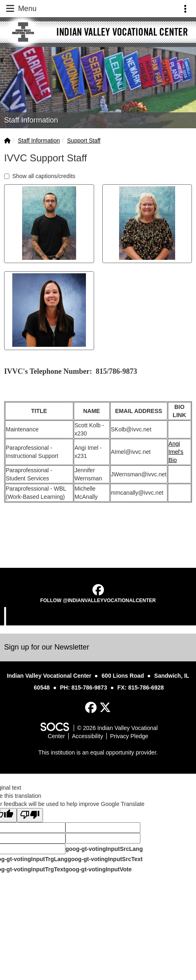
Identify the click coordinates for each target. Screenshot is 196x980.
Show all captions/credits (40, 176)
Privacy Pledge (129, 736)
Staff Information (39, 141)
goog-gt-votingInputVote (98, 869)
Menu (20, 9)
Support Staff (84, 141)
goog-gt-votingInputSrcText (105, 859)
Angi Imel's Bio (176, 452)
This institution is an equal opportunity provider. (98, 752)
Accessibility (88, 736)
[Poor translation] (30, 815)
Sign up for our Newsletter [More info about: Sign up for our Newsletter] (47, 647)
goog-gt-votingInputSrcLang (104, 849)
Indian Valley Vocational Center (99, 616)
